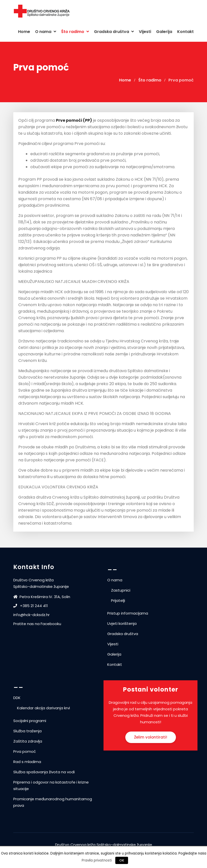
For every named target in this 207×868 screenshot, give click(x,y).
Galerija (164, 32)
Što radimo (75, 32)
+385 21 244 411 (31, 606)
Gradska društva (114, 32)
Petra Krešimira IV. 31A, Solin (42, 597)
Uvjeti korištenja (122, 623)
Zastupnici (121, 590)
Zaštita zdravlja (28, 741)
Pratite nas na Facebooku (37, 624)
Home (24, 32)
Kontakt (185, 32)
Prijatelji (118, 600)
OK (122, 860)
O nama (46, 32)
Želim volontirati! (151, 737)
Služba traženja (27, 731)
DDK (17, 698)
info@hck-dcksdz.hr (31, 615)
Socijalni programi (30, 721)
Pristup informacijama (128, 613)
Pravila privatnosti (97, 860)
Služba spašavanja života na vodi (44, 772)
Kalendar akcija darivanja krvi (43, 708)
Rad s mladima (27, 762)
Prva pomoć (25, 751)
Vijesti (145, 32)
